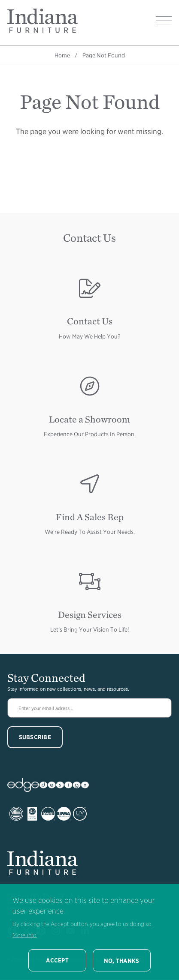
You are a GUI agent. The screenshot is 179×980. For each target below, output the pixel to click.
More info (24, 935)
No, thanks (122, 961)
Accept (57, 960)
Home (62, 55)
